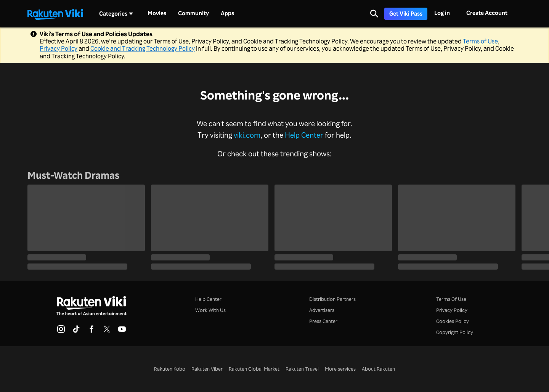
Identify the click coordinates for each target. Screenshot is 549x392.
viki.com (247, 135)
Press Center (323, 321)
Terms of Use (480, 41)
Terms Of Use (451, 299)
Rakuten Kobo (170, 369)
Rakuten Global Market (254, 369)
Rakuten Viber (207, 369)
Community (193, 13)
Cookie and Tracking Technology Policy (143, 48)
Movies (157, 13)
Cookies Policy (453, 321)
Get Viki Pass (406, 14)
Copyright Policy (455, 332)
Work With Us (210, 310)
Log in (442, 13)
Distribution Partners (332, 299)
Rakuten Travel (302, 369)
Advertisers (322, 310)
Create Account (487, 13)
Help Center (304, 135)
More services (340, 369)
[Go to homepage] (55, 14)
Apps (227, 13)
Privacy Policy (59, 48)
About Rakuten (378, 369)
